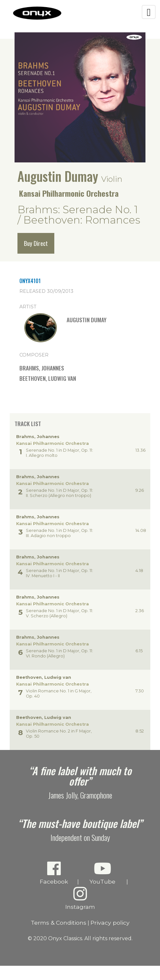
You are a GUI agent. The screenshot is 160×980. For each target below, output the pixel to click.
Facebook (54, 873)
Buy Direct (36, 243)
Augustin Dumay (58, 176)
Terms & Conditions (59, 923)
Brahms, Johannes (42, 368)
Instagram (80, 898)
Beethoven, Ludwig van (48, 378)
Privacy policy (110, 923)
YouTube (103, 873)
